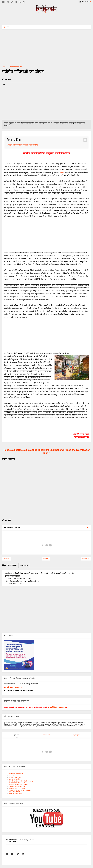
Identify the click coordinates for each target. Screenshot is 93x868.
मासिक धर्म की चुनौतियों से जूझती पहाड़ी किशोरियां (23, 145)
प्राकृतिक (62, 173)
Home (4, 67)
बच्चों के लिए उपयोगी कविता (15, 794)
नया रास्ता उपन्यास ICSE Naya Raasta (18, 783)
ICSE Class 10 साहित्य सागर (16, 779)
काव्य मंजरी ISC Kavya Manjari (17, 787)
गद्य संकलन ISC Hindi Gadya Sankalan (19, 785)
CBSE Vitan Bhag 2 (14, 792)
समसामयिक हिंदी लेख (16, 67)
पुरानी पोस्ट (86, 559)
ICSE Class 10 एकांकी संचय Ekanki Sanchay (21, 781)
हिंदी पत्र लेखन (12, 776)
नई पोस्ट (6, 559)
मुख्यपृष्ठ (46, 559)
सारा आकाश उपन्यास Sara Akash (17, 788)
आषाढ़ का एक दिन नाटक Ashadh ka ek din (20, 790)
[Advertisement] (46, 19)
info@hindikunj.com (13, 687)
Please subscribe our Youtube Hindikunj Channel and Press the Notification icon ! (46, 451)
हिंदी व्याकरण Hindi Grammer (16, 774)
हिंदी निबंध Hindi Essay (15, 777)
